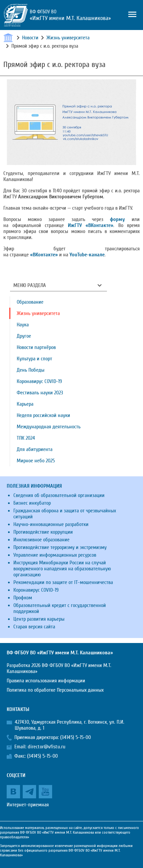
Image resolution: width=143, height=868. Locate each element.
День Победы (31, 370)
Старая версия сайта (34, 627)
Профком (23, 598)
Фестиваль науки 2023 (40, 393)
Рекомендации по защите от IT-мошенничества (63, 582)
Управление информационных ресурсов (55, 555)
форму (117, 219)
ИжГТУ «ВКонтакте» (91, 225)
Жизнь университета (68, 38)
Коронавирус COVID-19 (39, 381)
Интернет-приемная (28, 805)
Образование (30, 302)
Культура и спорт (34, 359)
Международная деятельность (49, 427)
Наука (23, 325)
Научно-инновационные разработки (51, 524)
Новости (30, 38)
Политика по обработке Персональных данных (55, 690)
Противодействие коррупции (43, 532)
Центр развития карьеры (39, 619)
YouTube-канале (87, 255)
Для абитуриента (35, 449)
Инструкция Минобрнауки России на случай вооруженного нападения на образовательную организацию (62, 569)
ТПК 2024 (26, 438)
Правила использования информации (46, 681)
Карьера (25, 404)
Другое (24, 336)
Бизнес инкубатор (32, 503)
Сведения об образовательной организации (59, 495)
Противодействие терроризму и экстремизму (60, 547)
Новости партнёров (36, 347)
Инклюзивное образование (41, 540)
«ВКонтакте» (44, 255)
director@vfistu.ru (47, 747)
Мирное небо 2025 (36, 461)
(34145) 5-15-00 (76, 737)
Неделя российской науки (43, 415)
